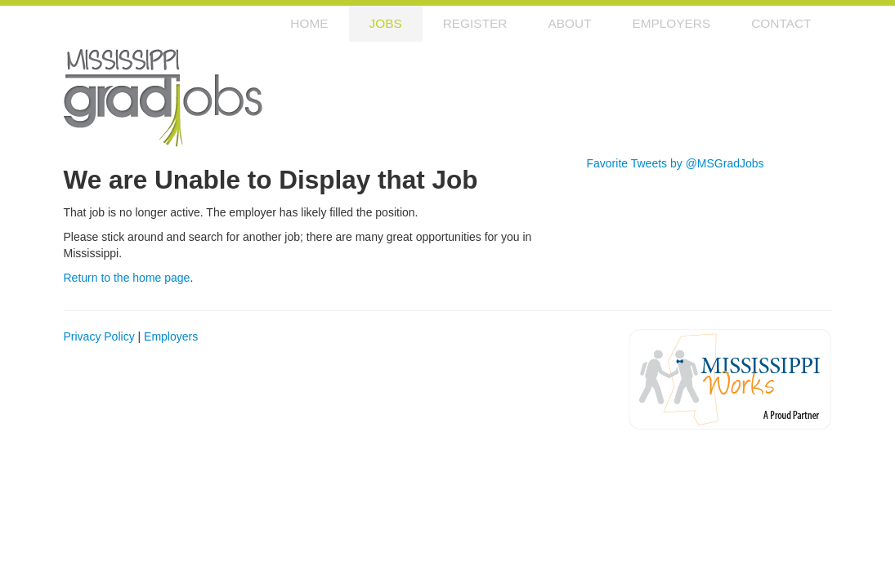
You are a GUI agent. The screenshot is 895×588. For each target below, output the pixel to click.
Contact (781, 23)
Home (309, 23)
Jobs (386, 23)
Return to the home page (127, 278)
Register (475, 23)
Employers (671, 23)
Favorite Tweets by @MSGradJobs (676, 163)
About (569, 23)
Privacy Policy (99, 336)
